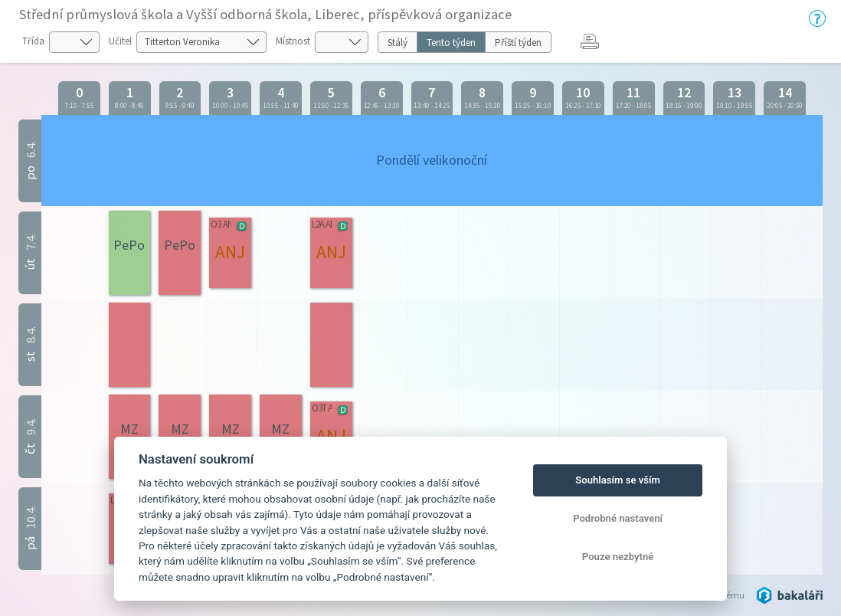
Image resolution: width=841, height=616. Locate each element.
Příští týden (518, 43)
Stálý (398, 43)
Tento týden (451, 43)
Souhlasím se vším (618, 480)
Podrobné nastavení (618, 518)
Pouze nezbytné (618, 557)
